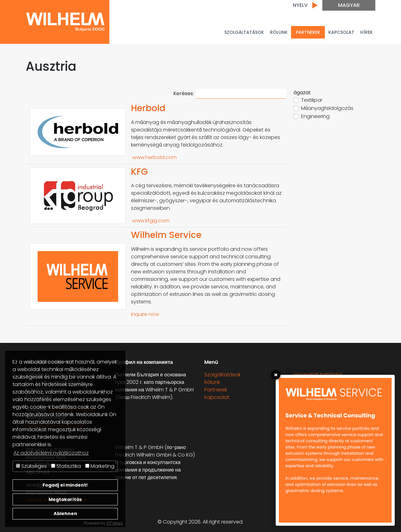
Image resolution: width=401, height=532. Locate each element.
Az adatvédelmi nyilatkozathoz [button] (51, 453)
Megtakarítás (65, 499)
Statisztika (66, 466)
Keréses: (230, 94)
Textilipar (312, 100)
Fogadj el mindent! (65, 485)
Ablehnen (65, 514)
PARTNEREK (308, 32)
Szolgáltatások (244, 32)
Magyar (349, 5)
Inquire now (145, 314)
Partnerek (216, 390)
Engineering (315, 116)
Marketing (100, 466)
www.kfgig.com (150, 221)
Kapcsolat (341, 32)
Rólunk (279, 32)
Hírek (367, 32)
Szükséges (31, 466)
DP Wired (115, 523)
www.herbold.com (154, 157)
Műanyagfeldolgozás (327, 108)
